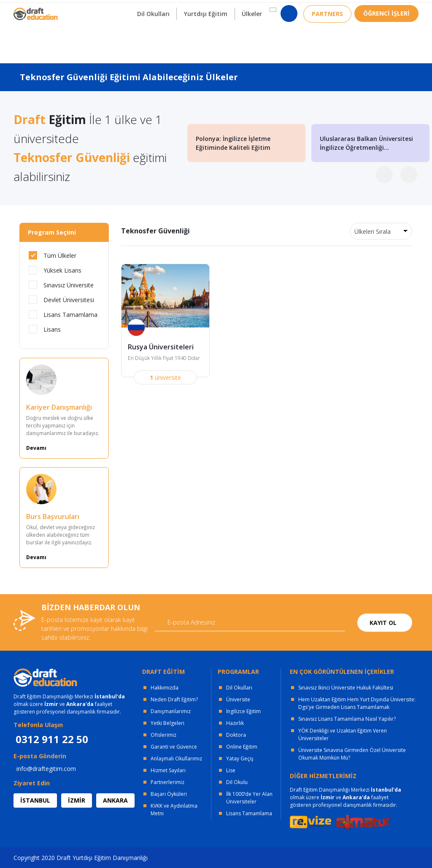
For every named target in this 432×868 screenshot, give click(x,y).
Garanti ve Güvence (174, 747)
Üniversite (238, 699)
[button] (272, 38)
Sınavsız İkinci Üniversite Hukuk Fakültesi (346, 688)
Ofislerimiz (163, 735)
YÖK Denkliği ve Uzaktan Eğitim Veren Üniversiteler (343, 734)
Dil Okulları (239, 688)
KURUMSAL (133, 9)
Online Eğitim (242, 747)
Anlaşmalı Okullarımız (176, 758)
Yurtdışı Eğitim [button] (205, 42)
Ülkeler (251, 42)
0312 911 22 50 (397, 10)
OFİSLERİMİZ (82, 9)
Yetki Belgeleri (167, 723)
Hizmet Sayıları (168, 770)
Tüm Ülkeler (53, 255)
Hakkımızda (165, 688)
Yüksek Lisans (55, 270)
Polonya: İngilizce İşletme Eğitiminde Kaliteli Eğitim (233, 143)
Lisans (45, 329)
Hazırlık (235, 723)
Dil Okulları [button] (152, 42)
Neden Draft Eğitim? (174, 699)
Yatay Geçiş (240, 758)
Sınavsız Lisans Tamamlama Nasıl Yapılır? (347, 719)
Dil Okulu (237, 782)
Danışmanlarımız (171, 711)
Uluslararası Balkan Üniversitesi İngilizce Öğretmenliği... (366, 143)
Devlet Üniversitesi (61, 300)
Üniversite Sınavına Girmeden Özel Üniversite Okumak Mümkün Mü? (352, 754)
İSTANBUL (35, 800)
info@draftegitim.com (46, 769)
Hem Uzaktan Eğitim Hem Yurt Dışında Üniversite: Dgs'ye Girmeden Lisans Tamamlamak (357, 703)
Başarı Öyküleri (169, 794)
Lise (231, 770)
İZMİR (77, 800)
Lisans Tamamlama (63, 314)
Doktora (236, 735)
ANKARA (115, 800)
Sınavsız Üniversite (61, 285)
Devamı (36, 448)
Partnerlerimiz (167, 782)
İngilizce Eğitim (243, 711)
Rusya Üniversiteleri (161, 347)
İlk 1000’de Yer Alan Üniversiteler (249, 798)
